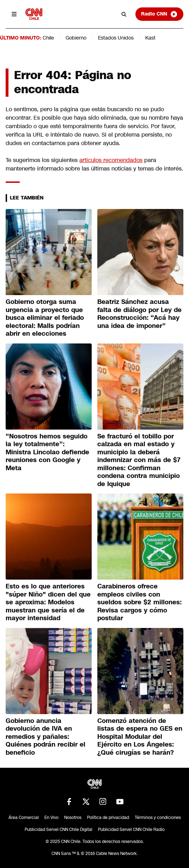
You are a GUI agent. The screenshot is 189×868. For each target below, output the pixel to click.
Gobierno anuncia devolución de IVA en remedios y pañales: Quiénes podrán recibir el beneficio (45, 737)
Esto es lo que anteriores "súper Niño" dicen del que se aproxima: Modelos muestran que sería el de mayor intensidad (48, 602)
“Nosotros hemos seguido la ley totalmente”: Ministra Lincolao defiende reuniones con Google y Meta (47, 452)
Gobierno (76, 38)
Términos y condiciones (158, 818)
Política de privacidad (108, 818)
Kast (150, 38)
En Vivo (51, 818)
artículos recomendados (111, 160)
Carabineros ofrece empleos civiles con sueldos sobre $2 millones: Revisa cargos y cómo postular (139, 602)
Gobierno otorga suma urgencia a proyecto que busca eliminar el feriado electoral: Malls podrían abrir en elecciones (45, 318)
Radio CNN (159, 14)
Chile (48, 38)
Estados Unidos (116, 38)
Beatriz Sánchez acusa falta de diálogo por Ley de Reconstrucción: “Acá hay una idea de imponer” (139, 314)
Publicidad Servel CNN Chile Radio (131, 830)
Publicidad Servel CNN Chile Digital (59, 830)
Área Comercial (24, 818)
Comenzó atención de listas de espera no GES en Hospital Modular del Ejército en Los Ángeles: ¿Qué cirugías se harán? (140, 737)
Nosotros (73, 818)
